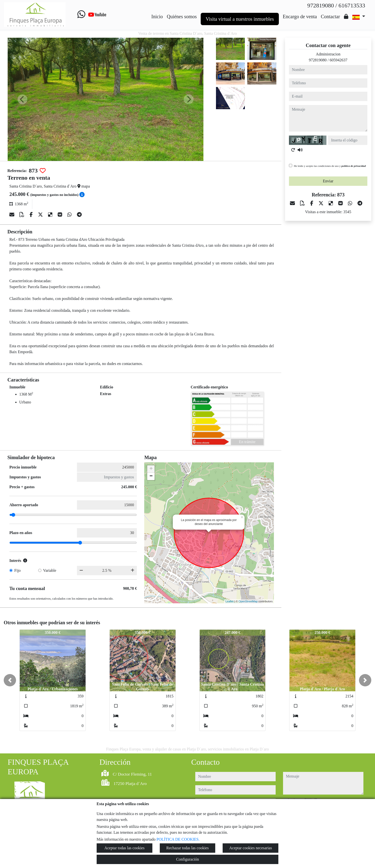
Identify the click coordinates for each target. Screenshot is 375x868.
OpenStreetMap (248, 601)
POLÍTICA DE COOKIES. (178, 839)
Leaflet (229, 601)
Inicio (157, 17)
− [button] (151, 476)
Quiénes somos (182, 17)
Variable (50, 570)
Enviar (328, 181)
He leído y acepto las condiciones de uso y (330, 166)
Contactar (330, 17)
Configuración (187, 859)
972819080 (318, 60)
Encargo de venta (300, 17)
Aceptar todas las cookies (124, 848)
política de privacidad (354, 166)
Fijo (18, 570)
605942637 (339, 60)
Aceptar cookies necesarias (251, 848)
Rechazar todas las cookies (188, 848)
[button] (10, 680)
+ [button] (151, 469)
